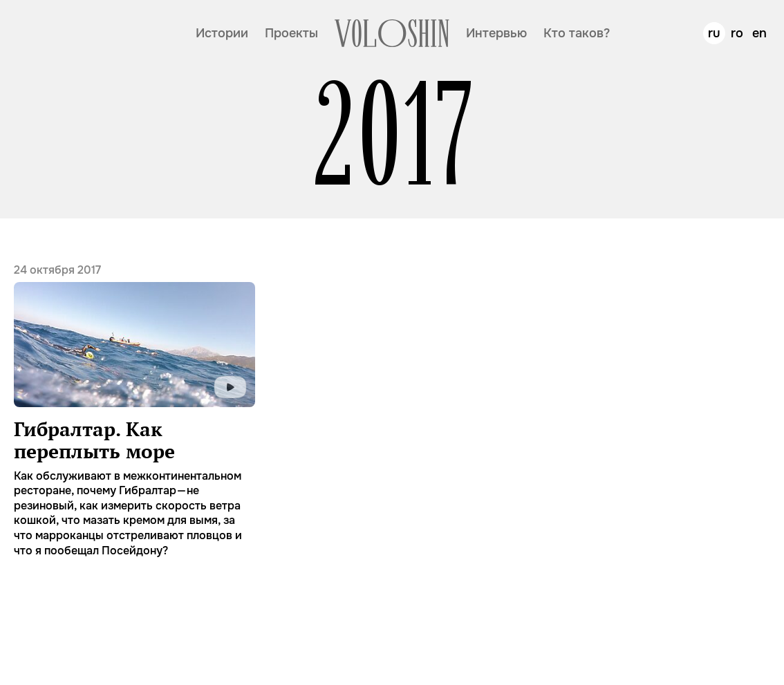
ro (737, 33)
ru (714, 33)
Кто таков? (577, 33)
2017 (392, 135)
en (759, 33)
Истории (222, 33)
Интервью (496, 33)
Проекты (291, 33)
